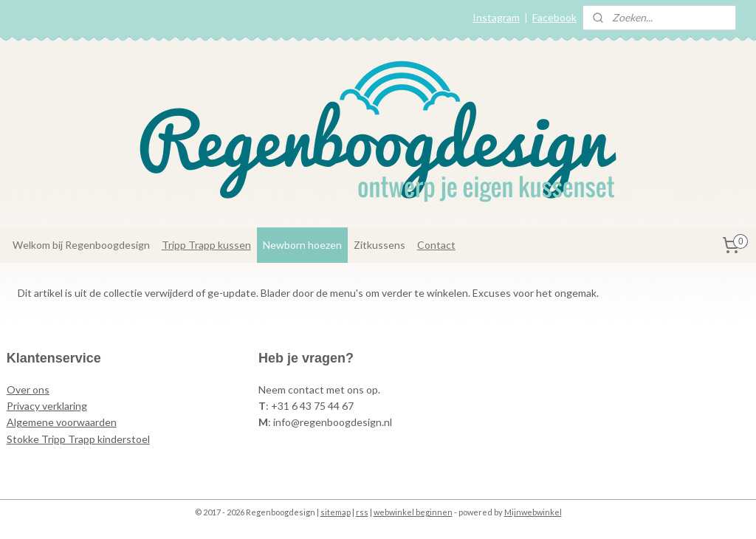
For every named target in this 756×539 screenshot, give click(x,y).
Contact (436, 245)
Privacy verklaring (47, 406)
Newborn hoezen (302, 245)
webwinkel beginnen (413, 512)
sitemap (336, 512)
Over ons (28, 389)
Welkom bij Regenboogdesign (81, 245)
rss (362, 512)
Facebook (554, 17)
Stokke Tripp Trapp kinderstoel (78, 439)
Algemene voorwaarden (62, 422)
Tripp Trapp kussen (206, 245)
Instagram (496, 17)
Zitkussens (379, 245)
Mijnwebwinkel (533, 512)
